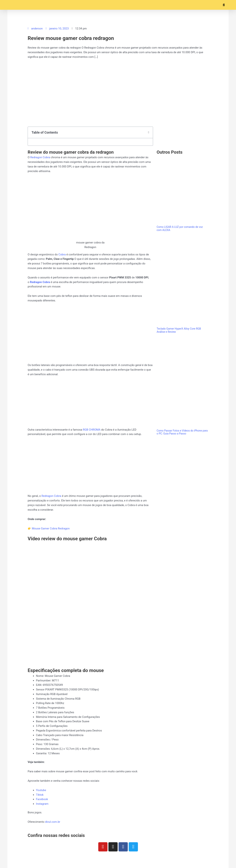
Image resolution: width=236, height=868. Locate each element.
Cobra (62, 254)
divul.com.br (53, 822)
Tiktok (40, 795)
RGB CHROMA (92, 430)
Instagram (42, 804)
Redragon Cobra (40, 157)
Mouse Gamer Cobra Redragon (51, 528)
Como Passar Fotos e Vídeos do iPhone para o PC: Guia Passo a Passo (182, 432)
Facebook (42, 799)
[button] (10, 5)
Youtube (41, 790)
